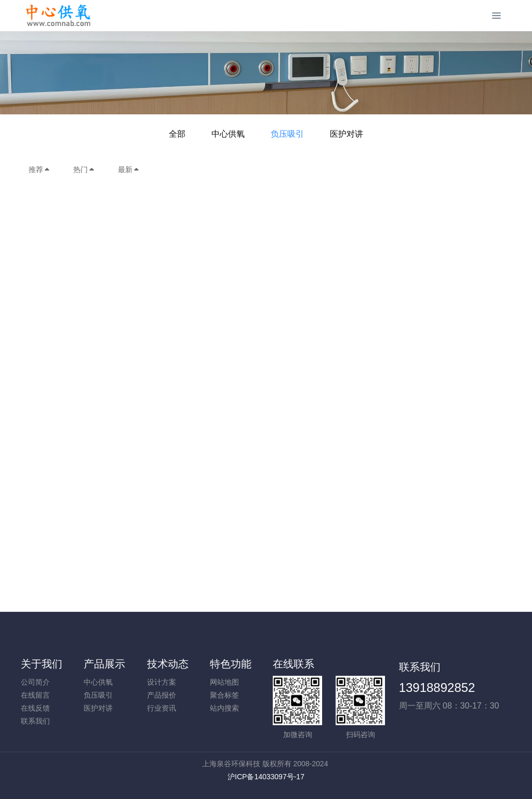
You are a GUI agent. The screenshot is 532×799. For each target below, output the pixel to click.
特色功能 (231, 664)
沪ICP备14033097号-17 (266, 777)
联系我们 (35, 721)
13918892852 (437, 687)
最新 (129, 169)
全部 (177, 134)
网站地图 (224, 682)
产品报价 (162, 695)
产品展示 (104, 664)
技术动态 (168, 664)
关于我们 (42, 664)
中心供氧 (228, 134)
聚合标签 (224, 695)
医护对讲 (347, 134)
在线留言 (35, 695)
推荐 (39, 169)
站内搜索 (224, 708)
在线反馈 (35, 708)
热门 (84, 169)
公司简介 (35, 682)
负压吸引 (287, 134)
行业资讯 (162, 708)
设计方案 (162, 682)
